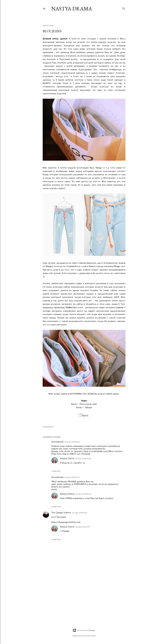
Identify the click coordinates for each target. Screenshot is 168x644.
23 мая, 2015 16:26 (72, 442)
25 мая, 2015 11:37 (83, 527)
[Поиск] (124, 8)
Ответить (56, 471)
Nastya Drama (67, 458)
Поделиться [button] (48, 427)
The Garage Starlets (61, 513)
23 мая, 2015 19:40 (72, 477)
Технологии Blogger (84, 630)
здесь (116, 394)
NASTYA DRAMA (72, 9)
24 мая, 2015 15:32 (80, 513)
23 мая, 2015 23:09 (83, 459)
